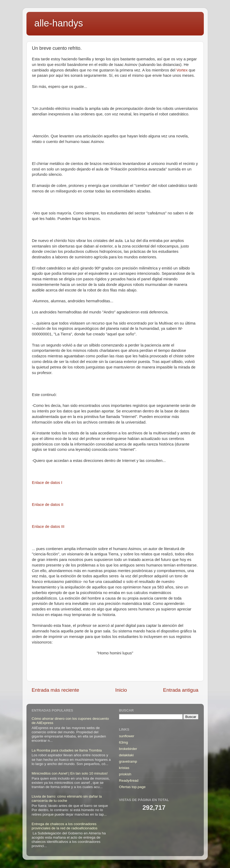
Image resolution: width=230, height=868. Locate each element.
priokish (125, 774)
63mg (124, 742)
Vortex (182, 70)
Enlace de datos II (48, 505)
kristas (124, 768)
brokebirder (128, 749)
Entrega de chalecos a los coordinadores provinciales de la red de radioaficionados (65, 826)
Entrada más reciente (56, 690)
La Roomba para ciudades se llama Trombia (67, 750)
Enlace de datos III (48, 527)
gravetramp (128, 761)
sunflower (127, 736)
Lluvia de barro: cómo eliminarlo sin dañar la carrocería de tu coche (67, 799)
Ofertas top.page (132, 787)
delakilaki (127, 755)
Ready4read (129, 781)
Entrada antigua (181, 690)
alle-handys (59, 23)
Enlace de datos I (47, 483)
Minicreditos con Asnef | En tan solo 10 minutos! (70, 773)
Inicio (121, 690)
